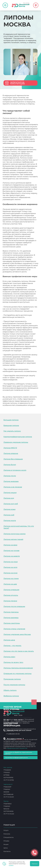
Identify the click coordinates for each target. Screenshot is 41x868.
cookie (11, 865)
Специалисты (9, 837)
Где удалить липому (12, 431)
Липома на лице (11, 562)
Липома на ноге (10, 567)
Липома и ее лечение (13, 487)
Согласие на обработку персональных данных (19, 753)
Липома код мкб (11, 504)
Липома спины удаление (14, 629)
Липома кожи (9, 509)
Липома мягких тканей (13, 539)
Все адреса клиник (15, 739)
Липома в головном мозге (15, 470)
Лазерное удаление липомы (16, 442)
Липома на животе (12, 556)
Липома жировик (11, 481)
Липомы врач (9, 657)
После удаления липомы (14, 685)
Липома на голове (11, 551)
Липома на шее (10, 584)
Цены (6, 848)
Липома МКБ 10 (10, 448)
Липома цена (9, 640)
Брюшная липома (11, 425)
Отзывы (6, 841)
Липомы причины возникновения (18, 668)
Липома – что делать (12, 646)
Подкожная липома (12, 679)
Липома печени (10, 601)
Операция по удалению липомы (17, 673)
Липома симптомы (12, 623)
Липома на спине (11, 578)
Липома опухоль (11, 595)
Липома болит (10, 465)
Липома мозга (10, 520)
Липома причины (11, 612)
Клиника (7, 834)
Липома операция (11, 590)
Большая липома (11, 420)
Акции (6, 844)
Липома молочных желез (14, 534)
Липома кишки (10, 493)
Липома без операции (13, 459)
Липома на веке (10, 545)
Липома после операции (14, 606)
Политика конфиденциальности (16, 758)
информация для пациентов (17, 748)
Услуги (6, 830)
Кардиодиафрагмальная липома (18, 437)
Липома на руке (10, 573)
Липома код (9, 498)
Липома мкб (9, 515)
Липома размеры (11, 618)
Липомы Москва (10, 407)
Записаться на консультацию (17, 83)
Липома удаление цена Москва (17, 634)
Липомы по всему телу (13, 662)
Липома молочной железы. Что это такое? (19, 527)
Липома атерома (11, 453)
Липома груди (10, 476)
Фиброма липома (11, 696)
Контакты (7, 851)
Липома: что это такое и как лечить (19, 651)
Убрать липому (10, 690)
